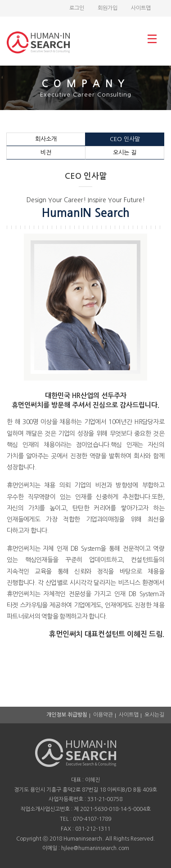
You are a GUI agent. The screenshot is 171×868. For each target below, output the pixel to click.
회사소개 (46, 139)
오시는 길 (125, 153)
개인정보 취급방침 (67, 715)
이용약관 (103, 715)
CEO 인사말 (125, 139)
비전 (46, 153)
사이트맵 (141, 8)
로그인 (77, 8)
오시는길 (154, 715)
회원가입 (108, 8)
